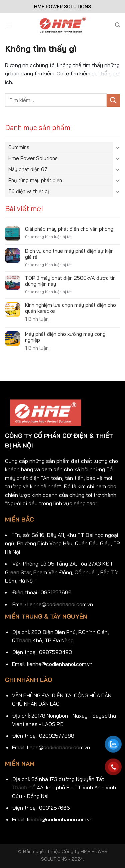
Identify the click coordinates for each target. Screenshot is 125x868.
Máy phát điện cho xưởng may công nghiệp (65, 337)
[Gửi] (113, 100)
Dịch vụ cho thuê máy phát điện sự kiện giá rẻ (69, 254)
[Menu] (9, 25)
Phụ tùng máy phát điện (35, 180)
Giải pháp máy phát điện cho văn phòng (69, 229)
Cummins (19, 147)
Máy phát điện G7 (28, 169)
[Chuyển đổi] (117, 147)
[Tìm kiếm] (117, 25)
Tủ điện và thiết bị (29, 191)
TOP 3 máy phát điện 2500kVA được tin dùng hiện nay (70, 281)
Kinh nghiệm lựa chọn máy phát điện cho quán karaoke (70, 308)
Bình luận (37, 319)
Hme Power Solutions (33, 158)
